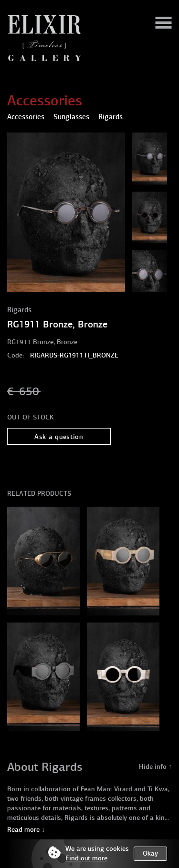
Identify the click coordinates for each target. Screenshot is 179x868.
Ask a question (59, 437)
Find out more (86, 858)
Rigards (19, 310)
